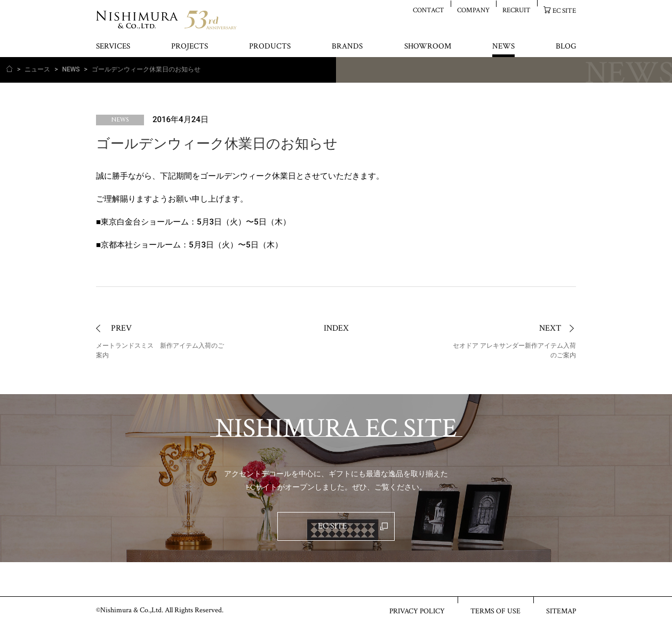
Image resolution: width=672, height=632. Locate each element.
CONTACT (429, 10)
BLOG (566, 47)
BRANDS (347, 47)
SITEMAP (561, 611)
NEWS (503, 47)
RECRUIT (517, 10)
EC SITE (564, 10)
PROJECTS (190, 47)
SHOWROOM (428, 47)
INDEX (336, 328)
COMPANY (473, 10)
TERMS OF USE (495, 611)
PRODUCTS (270, 47)
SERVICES (113, 47)
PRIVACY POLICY (417, 611)
